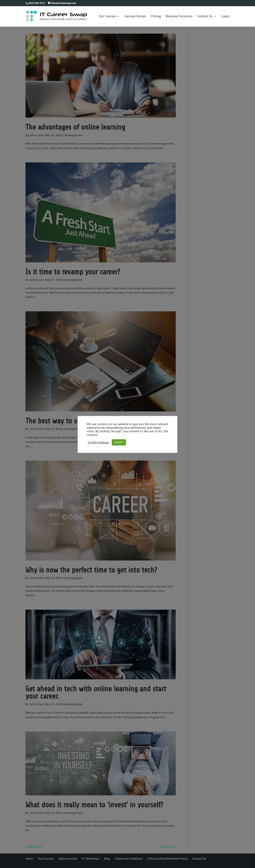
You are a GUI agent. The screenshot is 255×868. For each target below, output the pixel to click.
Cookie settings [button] (98, 442)
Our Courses (107, 17)
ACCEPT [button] (119, 442)
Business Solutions (179, 17)
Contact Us (205, 17)
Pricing (156, 17)
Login (226, 17)
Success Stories (135, 17)
